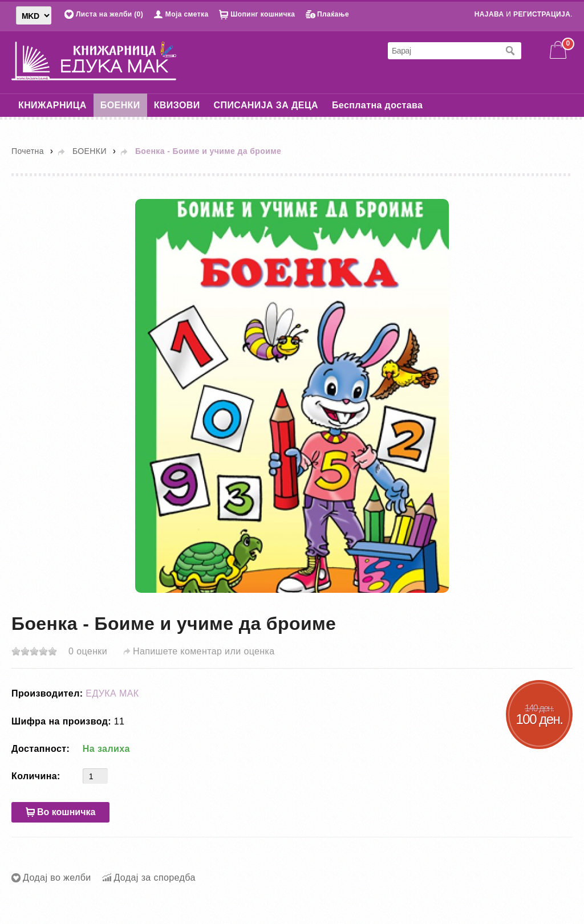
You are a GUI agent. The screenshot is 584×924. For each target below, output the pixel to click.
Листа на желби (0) (109, 14)
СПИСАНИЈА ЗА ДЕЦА (266, 105)
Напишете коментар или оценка (204, 651)
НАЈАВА (489, 14)
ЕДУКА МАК (112, 693)
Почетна (28, 151)
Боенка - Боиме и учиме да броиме (208, 151)
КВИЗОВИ (177, 105)
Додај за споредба (154, 878)
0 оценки (88, 651)
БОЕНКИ (120, 105)
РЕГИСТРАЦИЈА (542, 14)
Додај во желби (57, 878)
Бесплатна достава (377, 105)
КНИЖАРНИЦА (52, 105)
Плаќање (333, 14)
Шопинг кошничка (263, 14)
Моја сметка (187, 14)
